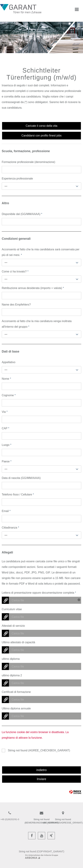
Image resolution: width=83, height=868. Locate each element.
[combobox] (41, 186)
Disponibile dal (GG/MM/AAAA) (22, 214)
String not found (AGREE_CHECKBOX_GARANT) (39, 750)
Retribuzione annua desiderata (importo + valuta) (33, 288)
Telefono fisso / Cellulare (18, 494)
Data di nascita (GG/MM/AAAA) (21, 478)
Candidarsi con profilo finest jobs (41, 136)
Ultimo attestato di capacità (18, 642)
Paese (7, 461)
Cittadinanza (10, 528)
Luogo (7, 445)
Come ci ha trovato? (15, 271)
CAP (5, 428)
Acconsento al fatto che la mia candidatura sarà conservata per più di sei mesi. (41, 252)
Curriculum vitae (12, 609)
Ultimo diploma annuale (16, 708)
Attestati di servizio (13, 626)
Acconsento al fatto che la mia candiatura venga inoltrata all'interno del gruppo (37, 324)
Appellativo (9, 362)
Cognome (9, 395)
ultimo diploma (11, 659)
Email (6, 511)
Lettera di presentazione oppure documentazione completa (39, 593)
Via (5, 412)
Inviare (41, 779)
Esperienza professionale (17, 179)
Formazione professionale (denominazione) (28, 162)
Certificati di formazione (16, 692)
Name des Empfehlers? (16, 305)
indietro (41, 770)
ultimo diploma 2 (12, 675)
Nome (6, 379)
